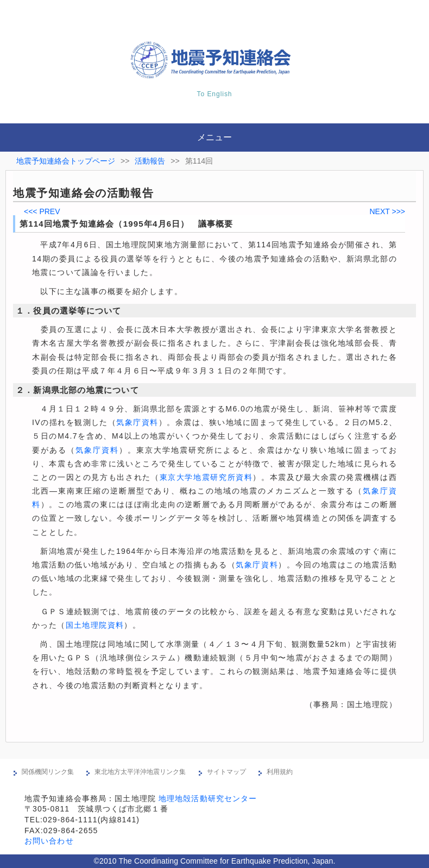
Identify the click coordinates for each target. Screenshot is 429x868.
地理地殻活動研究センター (208, 798)
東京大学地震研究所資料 (206, 477)
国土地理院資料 (95, 625)
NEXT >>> (387, 211)
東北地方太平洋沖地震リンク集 (140, 772)
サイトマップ (226, 772)
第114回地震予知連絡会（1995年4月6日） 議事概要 (127, 224)
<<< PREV (42, 211)
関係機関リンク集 (48, 772)
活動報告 (150, 161)
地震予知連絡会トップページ (66, 161)
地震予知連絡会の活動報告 (83, 193)
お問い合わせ (49, 841)
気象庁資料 (137, 422)
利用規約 (280, 772)
